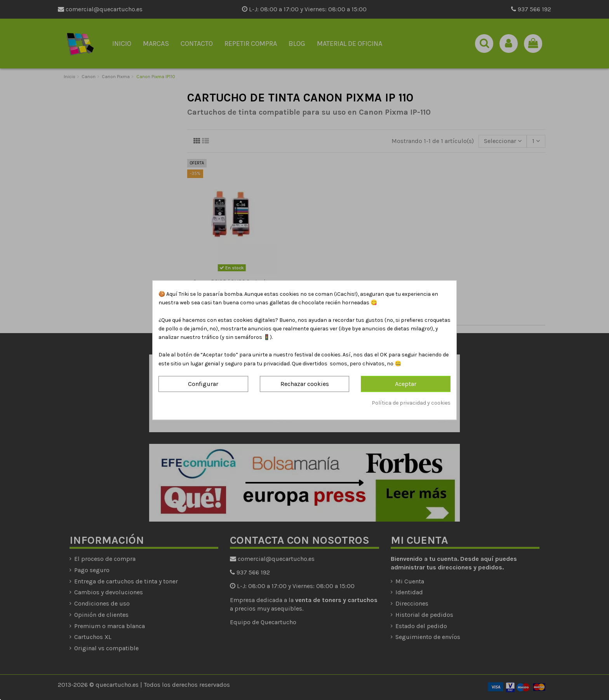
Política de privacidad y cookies (411, 403)
